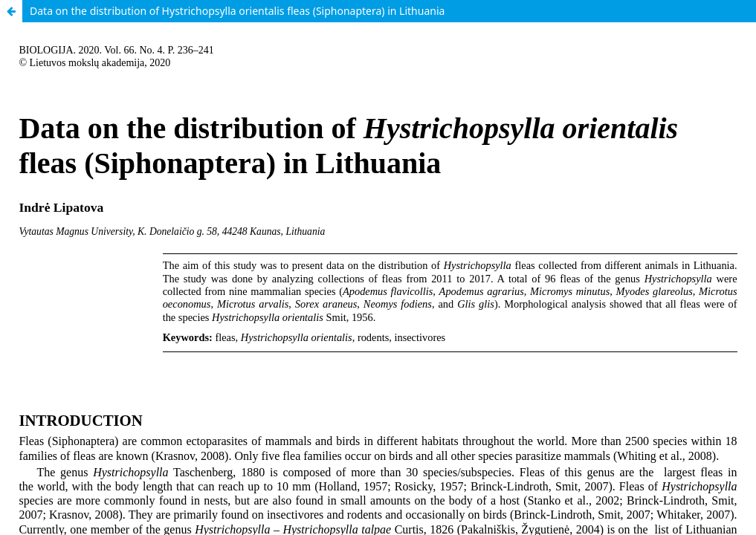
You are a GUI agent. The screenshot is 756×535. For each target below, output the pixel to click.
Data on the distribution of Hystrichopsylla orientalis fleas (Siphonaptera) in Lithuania (237, 11)
